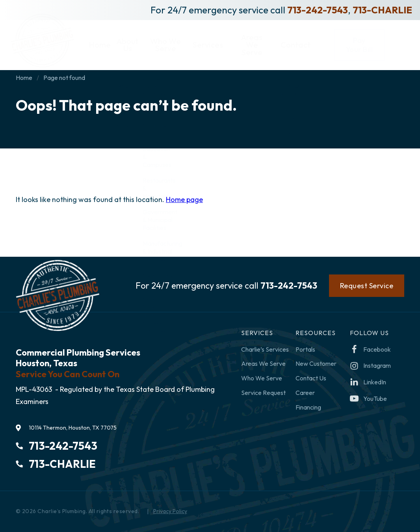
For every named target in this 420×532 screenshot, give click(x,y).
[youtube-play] (368, 399)
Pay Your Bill (385, 41)
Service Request (263, 393)
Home (24, 78)
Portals (305, 349)
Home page (184, 199)
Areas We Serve (263, 363)
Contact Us (311, 378)
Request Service (367, 286)
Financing (308, 407)
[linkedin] (368, 382)
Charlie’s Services (265, 349)
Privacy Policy (170, 511)
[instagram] (370, 366)
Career (305, 393)
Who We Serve (262, 378)
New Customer (316, 363)
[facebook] (370, 349)
